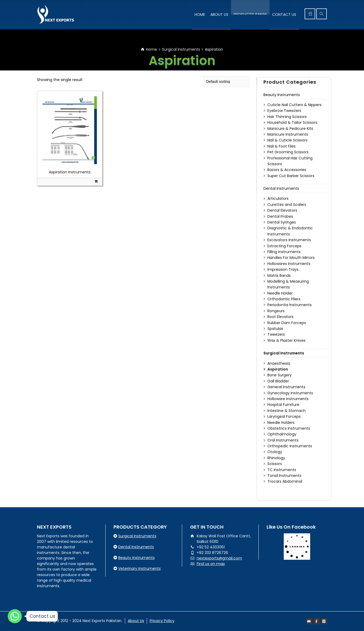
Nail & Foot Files (282, 146)
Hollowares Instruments (289, 264)
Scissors (275, 464)
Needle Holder (280, 293)
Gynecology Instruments (290, 393)
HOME (200, 15)
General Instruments (286, 387)
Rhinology (276, 458)
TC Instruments (282, 470)
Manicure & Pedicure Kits (290, 129)
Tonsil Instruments (284, 476)
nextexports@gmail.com (219, 558)
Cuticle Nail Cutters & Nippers (294, 105)
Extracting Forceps (284, 246)
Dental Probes (280, 216)
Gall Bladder (278, 381)
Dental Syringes (282, 222)
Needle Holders (281, 423)
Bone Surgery (280, 375)
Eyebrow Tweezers (284, 111)
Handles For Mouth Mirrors (291, 258)
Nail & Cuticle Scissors (287, 140)
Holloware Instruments (288, 399)
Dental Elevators (282, 210)
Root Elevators (280, 317)
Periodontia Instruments (290, 305)
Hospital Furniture (283, 405)
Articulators (278, 198)
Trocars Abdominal (285, 481)
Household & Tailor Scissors (292, 122)
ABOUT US (219, 15)
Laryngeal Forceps (284, 416)
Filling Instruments (284, 252)
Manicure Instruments (288, 134)
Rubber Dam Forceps (287, 323)
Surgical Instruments (181, 49)
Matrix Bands (279, 276)
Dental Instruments (281, 188)
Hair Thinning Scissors (287, 117)
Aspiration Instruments (70, 172)
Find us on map (211, 564)
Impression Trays (283, 269)
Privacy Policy (162, 621)
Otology (275, 452)
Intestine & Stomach (287, 411)
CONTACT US (284, 15)
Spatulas (275, 329)
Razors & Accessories (287, 170)
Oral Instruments (283, 440)
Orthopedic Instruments (290, 446)
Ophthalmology (282, 434)
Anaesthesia (279, 363)
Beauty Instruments (282, 95)
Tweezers (276, 334)
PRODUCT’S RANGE (250, 15)
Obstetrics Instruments (289, 428)
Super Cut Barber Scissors (291, 176)
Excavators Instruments (289, 240)
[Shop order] (226, 82)
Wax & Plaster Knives (286, 340)
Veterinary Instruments (140, 568)
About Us (136, 621)
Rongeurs (276, 311)
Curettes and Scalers (287, 205)
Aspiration (278, 369)
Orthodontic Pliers (284, 299)
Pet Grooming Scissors (288, 152)
